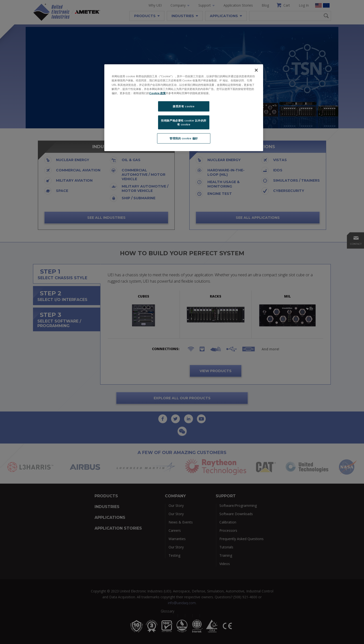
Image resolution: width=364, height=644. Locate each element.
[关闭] (256, 70)
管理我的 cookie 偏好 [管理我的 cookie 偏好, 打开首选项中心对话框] (184, 138)
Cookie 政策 (157, 93)
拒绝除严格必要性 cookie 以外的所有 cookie (184, 122)
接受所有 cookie (184, 106)
